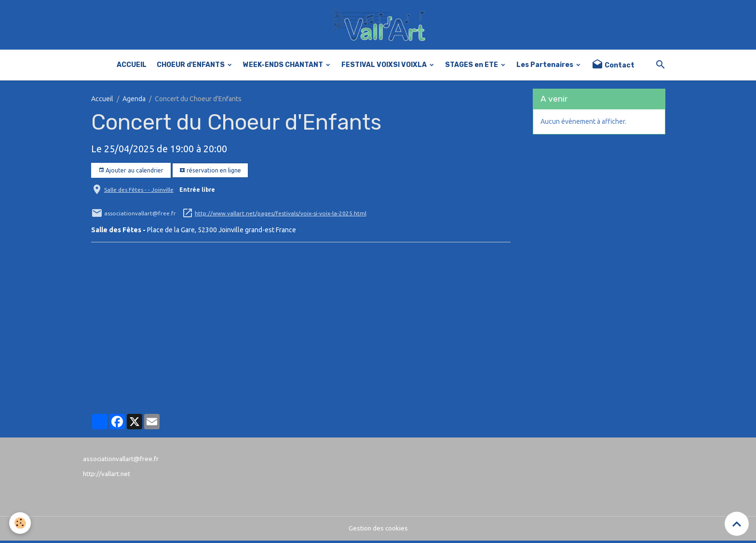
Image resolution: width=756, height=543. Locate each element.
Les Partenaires (546, 67)
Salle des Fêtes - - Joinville (139, 192)
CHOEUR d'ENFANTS (191, 67)
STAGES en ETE (472, 67)
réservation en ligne (210, 173)
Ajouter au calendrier (131, 173)
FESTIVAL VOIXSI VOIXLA (385, 67)
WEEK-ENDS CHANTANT (284, 67)
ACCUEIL (132, 67)
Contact (613, 67)
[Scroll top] (737, 524)
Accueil (102, 101)
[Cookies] (20, 523)
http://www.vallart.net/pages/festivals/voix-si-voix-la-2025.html (281, 216)
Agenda (134, 101)
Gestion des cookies (378, 530)
